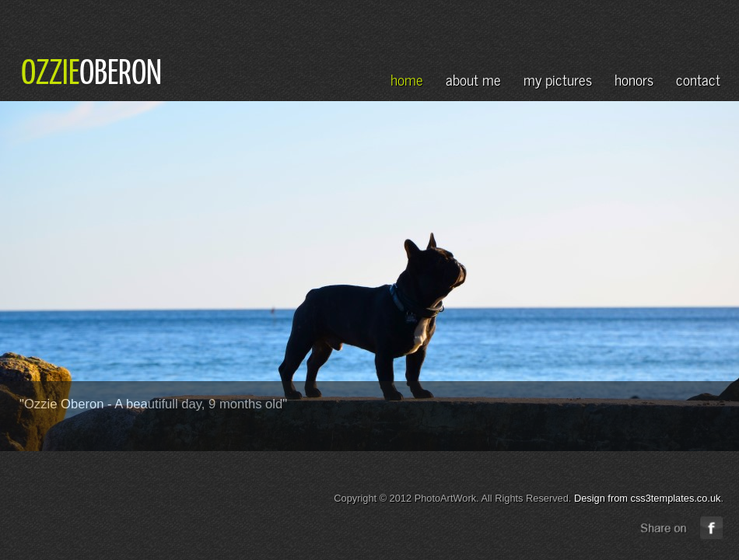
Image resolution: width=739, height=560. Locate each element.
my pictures (558, 79)
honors (634, 79)
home (407, 79)
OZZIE (50, 71)
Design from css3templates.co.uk (647, 498)
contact (698, 79)
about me (473, 79)
